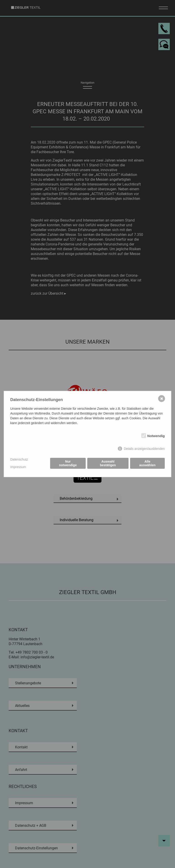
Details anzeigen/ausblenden (144, 449)
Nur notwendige (68, 463)
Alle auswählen (147, 463)
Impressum (18, 467)
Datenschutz (19, 459)
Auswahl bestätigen (108, 463)
